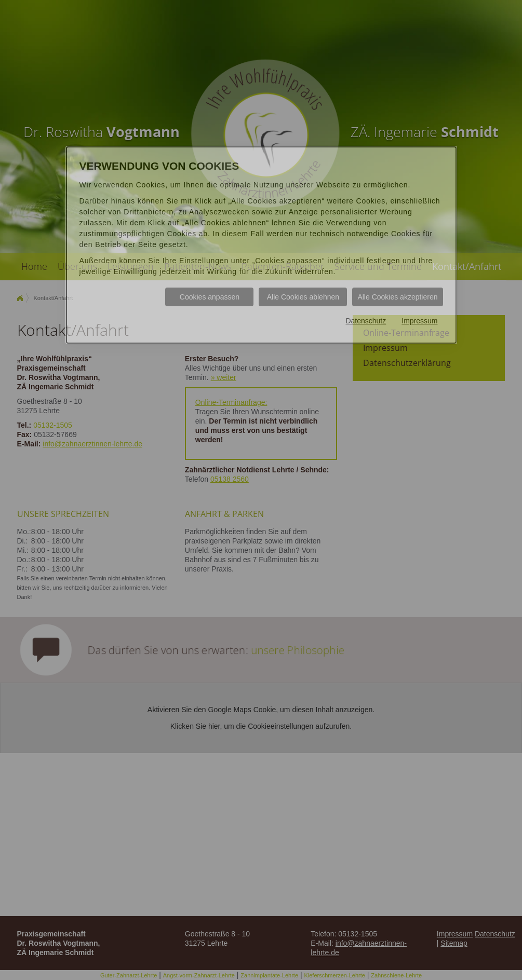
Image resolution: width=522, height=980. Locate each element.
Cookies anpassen (210, 297)
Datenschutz (366, 321)
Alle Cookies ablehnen (303, 297)
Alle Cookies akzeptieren (397, 297)
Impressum (419, 321)
